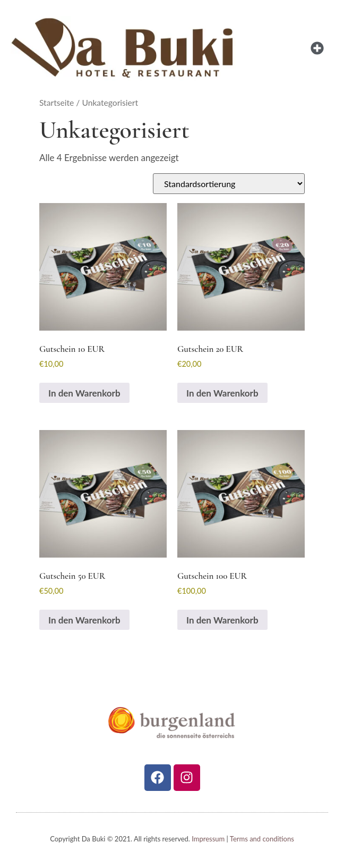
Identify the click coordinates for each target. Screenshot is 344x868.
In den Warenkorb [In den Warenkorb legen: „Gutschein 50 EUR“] (84, 620)
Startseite (57, 103)
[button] (317, 48)
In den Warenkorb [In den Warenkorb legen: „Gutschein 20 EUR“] (222, 393)
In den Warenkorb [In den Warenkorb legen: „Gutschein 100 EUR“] (222, 620)
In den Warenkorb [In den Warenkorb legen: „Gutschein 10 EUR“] (84, 393)
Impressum (208, 839)
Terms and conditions (262, 839)
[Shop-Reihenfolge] (229, 184)
